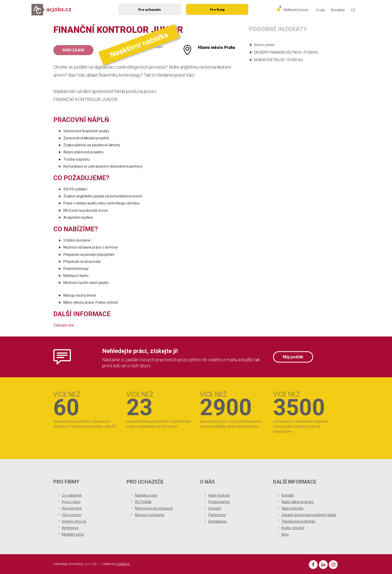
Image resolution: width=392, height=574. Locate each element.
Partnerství (217, 515)
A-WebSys (123, 564)
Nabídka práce (146, 495)
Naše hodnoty (219, 495)
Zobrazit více (64, 325)
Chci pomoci (72, 515)
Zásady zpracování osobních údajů (309, 515)
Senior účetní (264, 45)
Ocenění (215, 508)
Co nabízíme (72, 495)
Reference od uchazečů (154, 508)
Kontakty (338, 10)
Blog (285, 534)
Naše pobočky (293, 508)
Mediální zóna (73, 534)
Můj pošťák (293, 357)
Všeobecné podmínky (299, 521)
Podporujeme (219, 502)
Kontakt (288, 495)
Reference (70, 528)
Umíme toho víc (74, 521)
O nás (320, 10)
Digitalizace (218, 521)
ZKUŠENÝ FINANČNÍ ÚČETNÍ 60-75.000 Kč (286, 52)
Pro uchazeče (150, 10)
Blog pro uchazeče (150, 515)
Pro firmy (217, 10)
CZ (353, 10)
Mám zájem (73, 50)
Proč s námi (71, 502)
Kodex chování (293, 528)
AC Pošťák (143, 502)
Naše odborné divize (298, 502)
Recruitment (72, 508)
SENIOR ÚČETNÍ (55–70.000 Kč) (278, 60)
